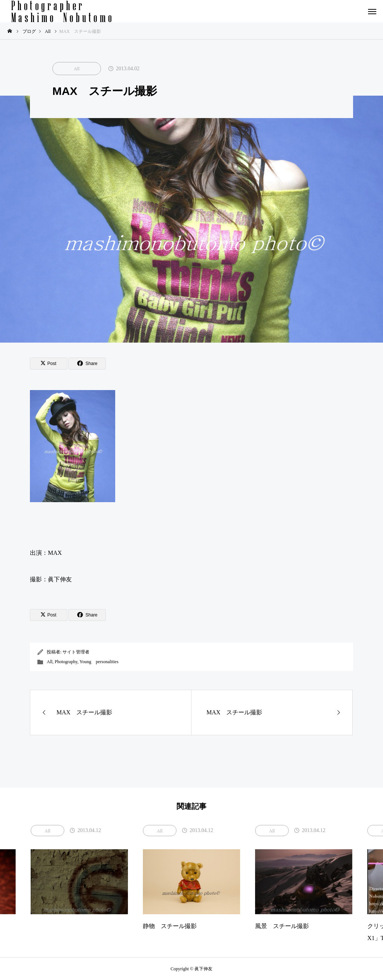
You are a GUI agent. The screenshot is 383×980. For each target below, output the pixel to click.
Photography (66, 662)
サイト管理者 (76, 652)
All (76, 69)
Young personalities (99, 662)
